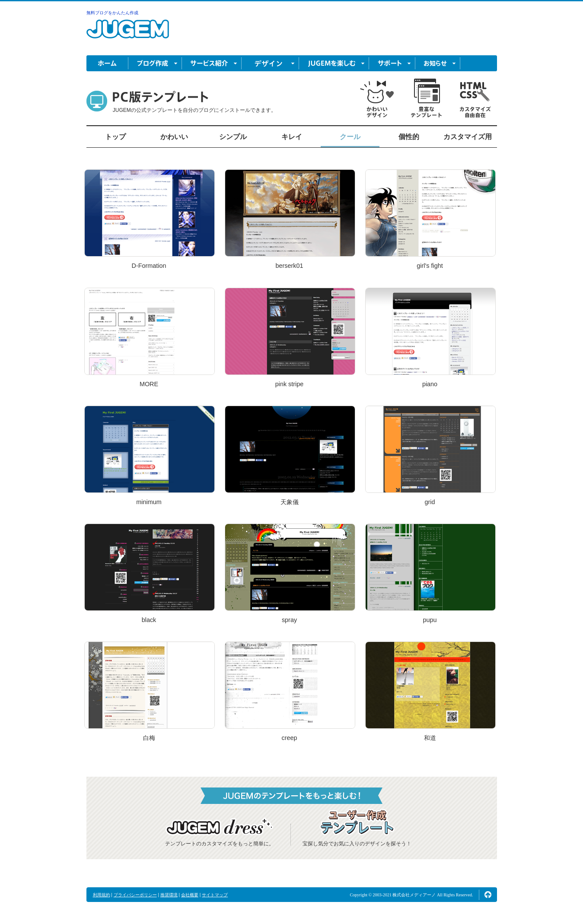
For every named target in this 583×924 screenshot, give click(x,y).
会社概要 (190, 895)
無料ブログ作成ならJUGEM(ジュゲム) (128, 34)
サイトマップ (215, 895)
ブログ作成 (155, 63)
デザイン (270, 63)
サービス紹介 (212, 63)
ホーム (107, 63)
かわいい (174, 137)
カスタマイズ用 (468, 137)
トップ (115, 137)
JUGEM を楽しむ (334, 63)
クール (350, 137)
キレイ (292, 137)
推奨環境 (169, 895)
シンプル (233, 137)
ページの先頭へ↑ (488, 895)
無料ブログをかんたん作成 (112, 13)
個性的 (409, 137)
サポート (392, 63)
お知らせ (438, 63)
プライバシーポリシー (135, 895)
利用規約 (102, 895)
